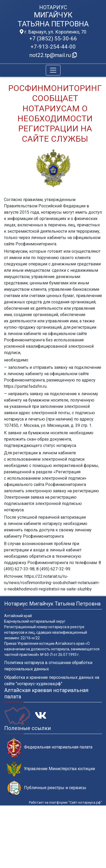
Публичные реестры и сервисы (47, 788)
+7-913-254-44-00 (53, 47)
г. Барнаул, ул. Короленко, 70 (53, 32)
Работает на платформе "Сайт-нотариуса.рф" (65, 802)
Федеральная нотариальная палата (50, 747)
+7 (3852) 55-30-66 (53, 39)
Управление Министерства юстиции (51, 769)
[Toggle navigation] (53, 70)
